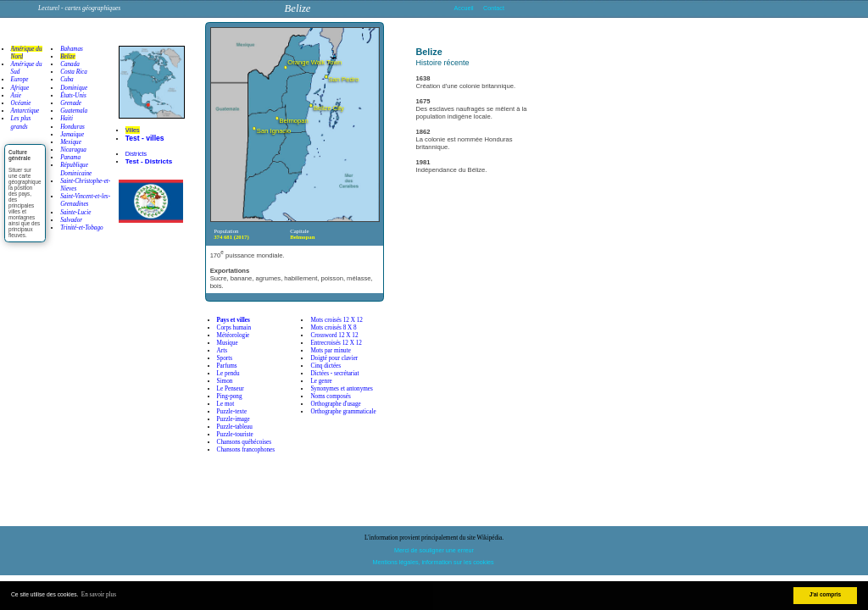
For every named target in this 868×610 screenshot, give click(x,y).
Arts (222, 351)
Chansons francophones (246, 450)
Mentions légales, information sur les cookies (434, 562)
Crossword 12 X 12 (334, 335)
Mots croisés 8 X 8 (333, 328)
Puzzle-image (234, 419)
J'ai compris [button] (826, 594)
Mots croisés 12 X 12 (337, 320)
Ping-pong (230, 396)
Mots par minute (331, 351)
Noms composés (330, 396)
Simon (225, 381)
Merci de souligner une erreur (434, 550)
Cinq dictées (325, 366)
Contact (494, 8)
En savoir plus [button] (99, 595)
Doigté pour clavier (334, 358)
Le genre (321, 381)
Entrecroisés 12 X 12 (336, 343)
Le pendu (228, 374)
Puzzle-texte (232, 412)
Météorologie (234, 335)
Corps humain (234, 328)
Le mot (226, 404)
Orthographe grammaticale (343, 412)
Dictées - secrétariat (334, 374)
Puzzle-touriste (235, 435)
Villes (133, 130)
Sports (225, 358)
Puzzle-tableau (235, 427)
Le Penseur (231, 389)
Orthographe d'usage (335, 404)
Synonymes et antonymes (341, 389)
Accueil (464, 8)
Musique (228, 343)
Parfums (227, 366)
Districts (136, 154)
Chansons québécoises (244, 442)
